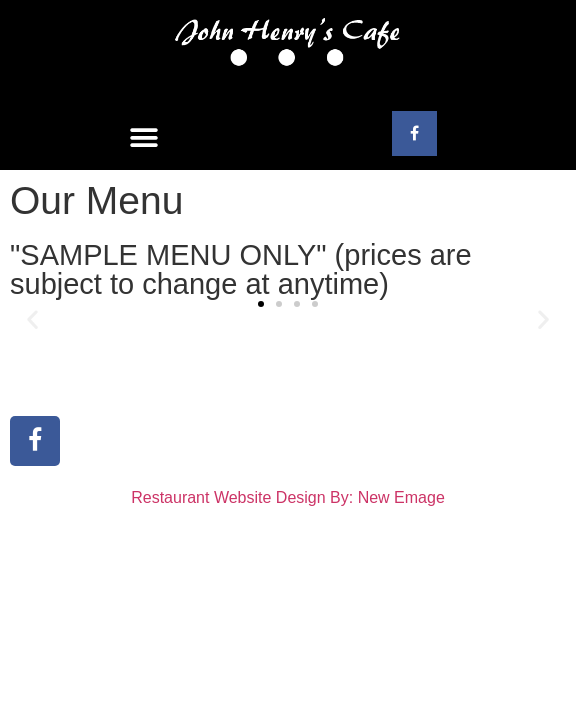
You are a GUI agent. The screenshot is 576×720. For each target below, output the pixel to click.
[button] (144, 138)
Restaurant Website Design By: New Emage (288, 497)
